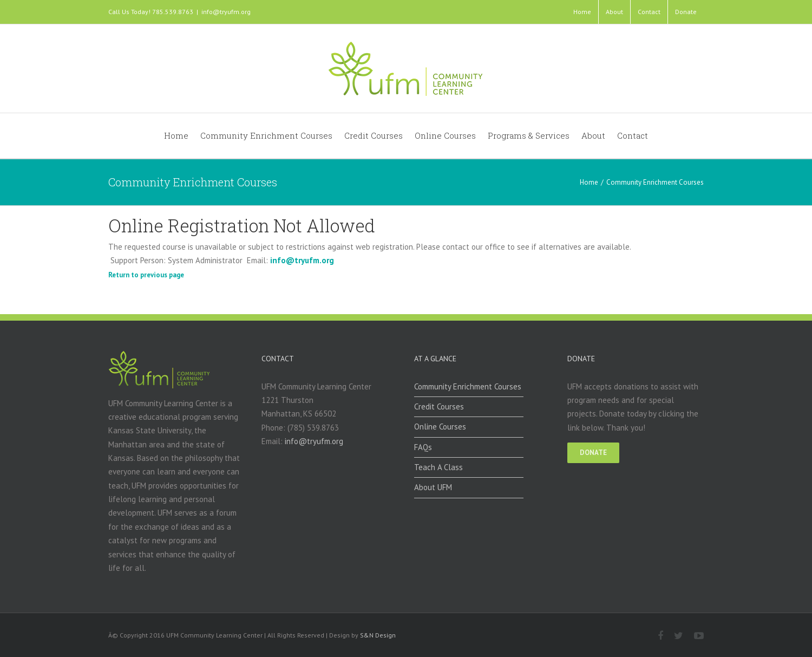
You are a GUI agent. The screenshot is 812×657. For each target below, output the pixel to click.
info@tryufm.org (226, 12)
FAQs (423, 447)
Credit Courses (439, 406)
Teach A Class (438, 467)
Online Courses (440, 427)
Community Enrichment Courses (468, 386)
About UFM (433, 487)
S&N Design (378, 635)
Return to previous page (146, 275)
